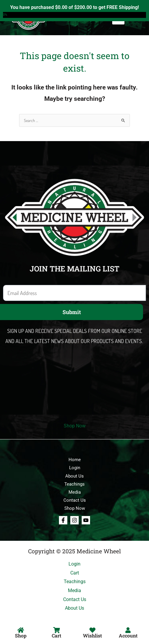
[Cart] (57, 630)
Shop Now (75, 426)
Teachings (74, 484)
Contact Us (75, 500)
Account (128, 635)
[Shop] (21, 630)
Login (75, 468)
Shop (21, 635)
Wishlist (92, 635)
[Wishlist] (92, 630)
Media (75, 492)
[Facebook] (63, 520)
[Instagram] (74, 520)
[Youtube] (86, 520)
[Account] (128, 630)
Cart (57, 635)
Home (75, 460)
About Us (74, 476)
